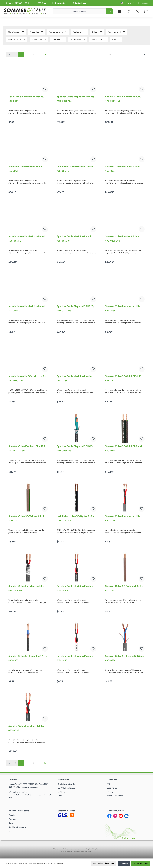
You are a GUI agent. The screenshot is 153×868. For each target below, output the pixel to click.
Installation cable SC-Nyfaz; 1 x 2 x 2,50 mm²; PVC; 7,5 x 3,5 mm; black (76, 516)
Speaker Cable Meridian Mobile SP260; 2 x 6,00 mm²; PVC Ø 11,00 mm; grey (27, 726)
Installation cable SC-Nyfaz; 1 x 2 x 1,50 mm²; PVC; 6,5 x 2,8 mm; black (27, 376)
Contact (13, 780)
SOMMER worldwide (66, 788)
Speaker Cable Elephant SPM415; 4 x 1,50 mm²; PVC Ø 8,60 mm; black (76, 446)
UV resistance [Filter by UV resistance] (78, 39)
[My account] (137, 11)
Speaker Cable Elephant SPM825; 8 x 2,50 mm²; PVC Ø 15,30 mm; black (76, 307)
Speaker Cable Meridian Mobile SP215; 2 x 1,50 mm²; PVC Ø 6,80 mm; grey (123, 516)
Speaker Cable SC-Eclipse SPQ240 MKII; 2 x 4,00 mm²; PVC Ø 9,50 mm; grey (125, 656)
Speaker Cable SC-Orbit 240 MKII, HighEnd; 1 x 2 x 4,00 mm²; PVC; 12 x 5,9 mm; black (124, 446)
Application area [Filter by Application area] (58, 32)
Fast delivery (81, 3)
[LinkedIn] (126, 816)
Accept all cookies (141, 863)
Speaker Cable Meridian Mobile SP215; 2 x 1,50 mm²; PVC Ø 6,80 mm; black (26, 167)
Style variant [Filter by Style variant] (99, 39)
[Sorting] (127, 54)
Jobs (11, 823)
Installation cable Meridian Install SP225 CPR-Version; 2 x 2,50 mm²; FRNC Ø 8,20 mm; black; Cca (75, 167)
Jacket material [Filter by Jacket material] (116, 32)
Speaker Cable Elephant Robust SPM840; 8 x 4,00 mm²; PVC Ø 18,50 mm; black (125, 237)
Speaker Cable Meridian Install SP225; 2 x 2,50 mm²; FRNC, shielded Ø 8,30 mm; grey (74, 237)
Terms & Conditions (115, 796)
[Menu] (119, 11)
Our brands (14, 831)
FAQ (109, 784)
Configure (124, 863)
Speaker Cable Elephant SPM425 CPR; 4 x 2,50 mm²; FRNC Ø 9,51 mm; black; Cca (27, 446)
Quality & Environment (18, 827)
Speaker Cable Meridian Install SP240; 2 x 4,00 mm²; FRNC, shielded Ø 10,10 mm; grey (25, 586)
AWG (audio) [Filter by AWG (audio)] (39, 39)
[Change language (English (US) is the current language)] (128, 3)
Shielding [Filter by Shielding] (58, 39)
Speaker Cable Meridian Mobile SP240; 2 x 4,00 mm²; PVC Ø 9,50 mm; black (123, 167)
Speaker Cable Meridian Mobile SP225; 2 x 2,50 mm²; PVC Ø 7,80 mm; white (74, 656)
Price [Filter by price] (116, 39)
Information (64, 780)
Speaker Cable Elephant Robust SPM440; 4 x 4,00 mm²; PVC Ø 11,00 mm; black (123, 97)
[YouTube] (121, 816)
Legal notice (112, 788)
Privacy (110, 792)
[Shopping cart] (146, 11)
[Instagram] (115, 816)
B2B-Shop (42, 3)
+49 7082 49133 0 (21, 3)
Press (60, 796)
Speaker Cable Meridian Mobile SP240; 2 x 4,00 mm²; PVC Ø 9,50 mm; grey (75, 376)
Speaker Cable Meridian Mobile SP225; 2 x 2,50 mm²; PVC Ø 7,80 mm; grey (123, 307)
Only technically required (104, 863)
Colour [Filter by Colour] (97, 32)
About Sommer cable (19, 811)
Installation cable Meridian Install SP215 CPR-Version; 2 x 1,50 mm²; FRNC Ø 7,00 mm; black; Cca (27, 307)
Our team (13, 819)
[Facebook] (109, 816)
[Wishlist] (128, 11)
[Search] (109, 11)
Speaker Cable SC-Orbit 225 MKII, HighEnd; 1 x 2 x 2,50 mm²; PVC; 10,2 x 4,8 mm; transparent (125, 376)
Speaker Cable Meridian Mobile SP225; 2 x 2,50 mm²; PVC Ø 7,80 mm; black (26, 97)
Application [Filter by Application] (80, 32)
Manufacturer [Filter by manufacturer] (16, 32)
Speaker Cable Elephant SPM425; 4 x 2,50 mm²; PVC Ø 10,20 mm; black (76, 97)
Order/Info (112, 780)
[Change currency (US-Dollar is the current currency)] (144, 3)
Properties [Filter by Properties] (36, 32)
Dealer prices (61, 3)
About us (13, 815)
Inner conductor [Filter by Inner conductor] (17, 39)
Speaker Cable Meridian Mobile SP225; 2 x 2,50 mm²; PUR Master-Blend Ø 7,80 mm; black (75, 586)
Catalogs (62, 792)
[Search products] (79, 11)
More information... (58, 863)
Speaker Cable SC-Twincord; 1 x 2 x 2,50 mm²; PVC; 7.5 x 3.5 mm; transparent (27, 516)
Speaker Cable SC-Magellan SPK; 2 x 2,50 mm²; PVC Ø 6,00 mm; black (28, 656)
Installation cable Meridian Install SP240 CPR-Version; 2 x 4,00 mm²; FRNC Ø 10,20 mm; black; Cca (27, 237)
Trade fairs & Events (66, 784)
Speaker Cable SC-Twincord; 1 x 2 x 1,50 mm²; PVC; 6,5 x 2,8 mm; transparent (124, 586)
